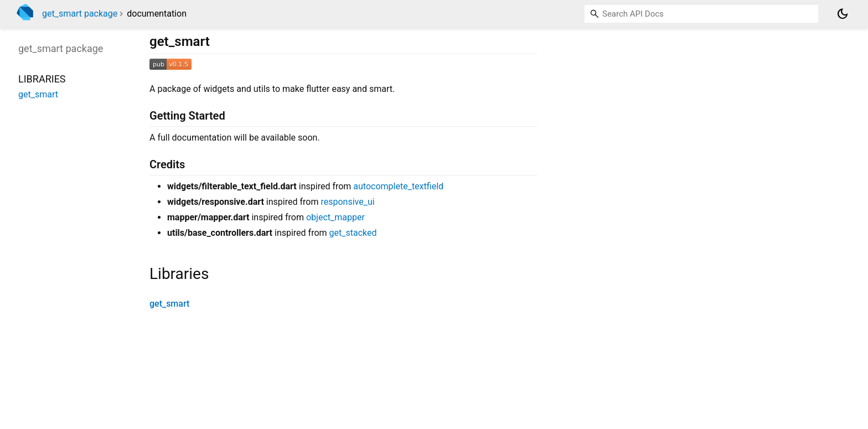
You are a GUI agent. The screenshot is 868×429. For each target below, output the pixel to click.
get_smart (169, 304)
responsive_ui (347, 202)
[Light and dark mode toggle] (843, 14)
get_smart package (80, 14)
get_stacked (353, 233)
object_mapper (335, 217)
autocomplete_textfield (398, 186)
